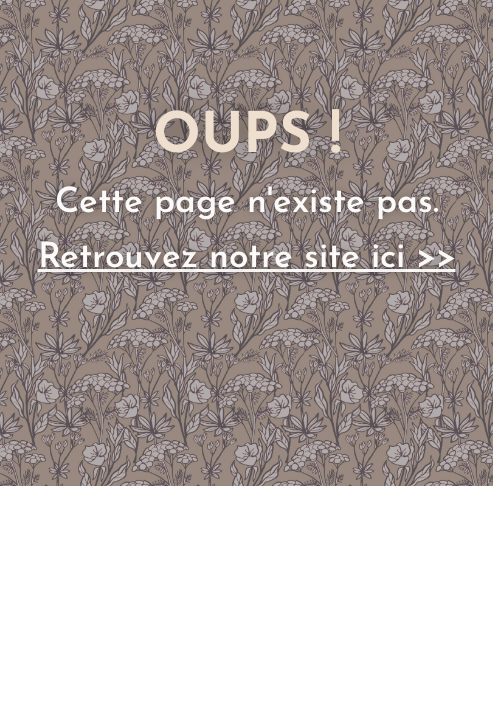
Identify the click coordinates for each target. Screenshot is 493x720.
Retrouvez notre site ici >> (247, 258)
